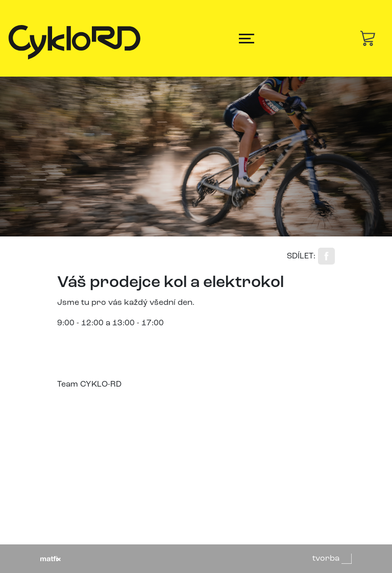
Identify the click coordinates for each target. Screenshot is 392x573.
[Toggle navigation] (247, 39)
